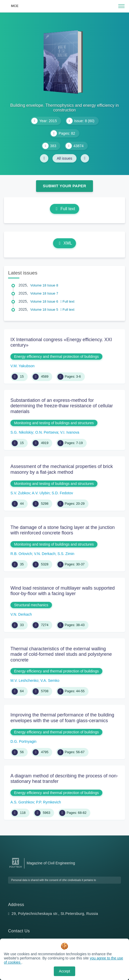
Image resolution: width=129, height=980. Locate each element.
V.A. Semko (50, 681)
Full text (64, 209)
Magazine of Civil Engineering (51, 863)
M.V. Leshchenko (24, 681)
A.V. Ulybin (41, 493)
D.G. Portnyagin (24, 741)
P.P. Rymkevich (48, 802)
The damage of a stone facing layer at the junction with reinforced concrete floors (63, 530)
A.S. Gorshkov (22, 802)
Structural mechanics (31, 605)
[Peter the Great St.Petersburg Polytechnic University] (16, 868)
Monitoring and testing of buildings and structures (54, 423)
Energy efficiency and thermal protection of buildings (56, 357)
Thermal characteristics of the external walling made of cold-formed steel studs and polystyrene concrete (61, 654)
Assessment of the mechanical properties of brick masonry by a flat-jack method (62, 469)
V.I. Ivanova (70, 432)
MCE (15, 6)
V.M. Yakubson (22, 366)
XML (64, 243)
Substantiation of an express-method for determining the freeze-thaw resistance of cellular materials (62, 406)
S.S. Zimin (66, 554)
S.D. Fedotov (62, 493)
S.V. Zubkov (20, 493)
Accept (65, 971)
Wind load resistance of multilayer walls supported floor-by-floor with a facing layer (63, 591)
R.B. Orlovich (21, 554)
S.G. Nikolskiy (22, 432)
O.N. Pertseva (47, 432)
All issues (64, 158)
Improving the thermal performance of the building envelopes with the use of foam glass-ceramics (62, 718)
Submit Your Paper (64, 186)
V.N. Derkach (45, 554)
